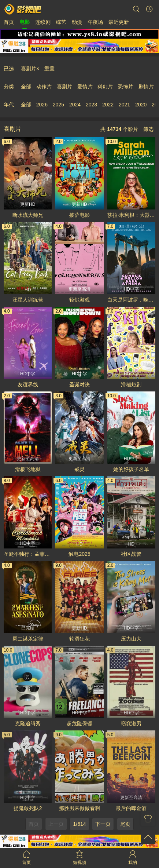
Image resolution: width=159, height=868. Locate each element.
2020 (141, 105)
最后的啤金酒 (131, 808)
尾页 (125, 824)
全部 (26, 87)
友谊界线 (28, 384)
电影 (25, 22)
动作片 (44, 87)
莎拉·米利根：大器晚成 (131, 215)
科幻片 (105, 87)
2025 (58, 105)
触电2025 (79, 554)
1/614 (79, 824)
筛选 (148, 129)
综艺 (61, 22)
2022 (108, 105)
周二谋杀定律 (28, 639)
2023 (91, 105)
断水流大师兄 (28, 215)
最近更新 (119, 22)
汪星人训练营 (28, 300)
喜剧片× (30, 69)
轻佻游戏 (79, 300)
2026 (42, 105)
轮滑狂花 (79, 639)
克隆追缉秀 (28, 723)
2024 (75, 105)
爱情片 (85, 87)
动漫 (77, 22)
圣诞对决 (79, 384)
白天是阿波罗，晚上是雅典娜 (131, 300)
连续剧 (43, 22)
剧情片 (146, 87)
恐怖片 (126, 87)
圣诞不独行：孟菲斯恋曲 (28, 554)
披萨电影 (79, 215)
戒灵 (79, 469)
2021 (124, 105)
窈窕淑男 (131, 723)
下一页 (103, 824)
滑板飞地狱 (28, 469)
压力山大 (131, 639)
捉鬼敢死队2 (28, 808)
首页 (9, 22)
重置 (49, 69)
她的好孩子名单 (131, 469)
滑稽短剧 (131, 384)
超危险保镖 (79, 723)
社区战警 (131, 554)
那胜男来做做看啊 (79, 808)
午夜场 (95, 22)
